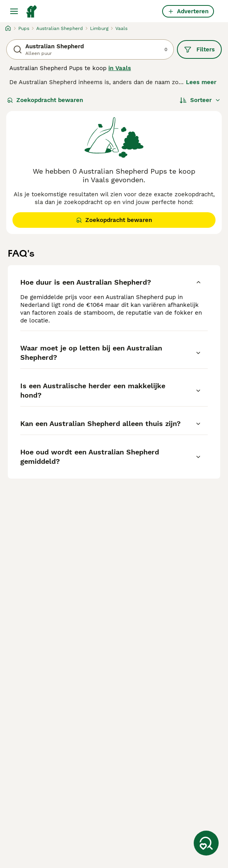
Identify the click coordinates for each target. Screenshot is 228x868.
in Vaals (120, 68)
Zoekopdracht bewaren (45, 100)
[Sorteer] (200, 100)
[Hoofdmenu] (14, 11)
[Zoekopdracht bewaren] (206, 843)
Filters (199, 49)
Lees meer (201, 82)
